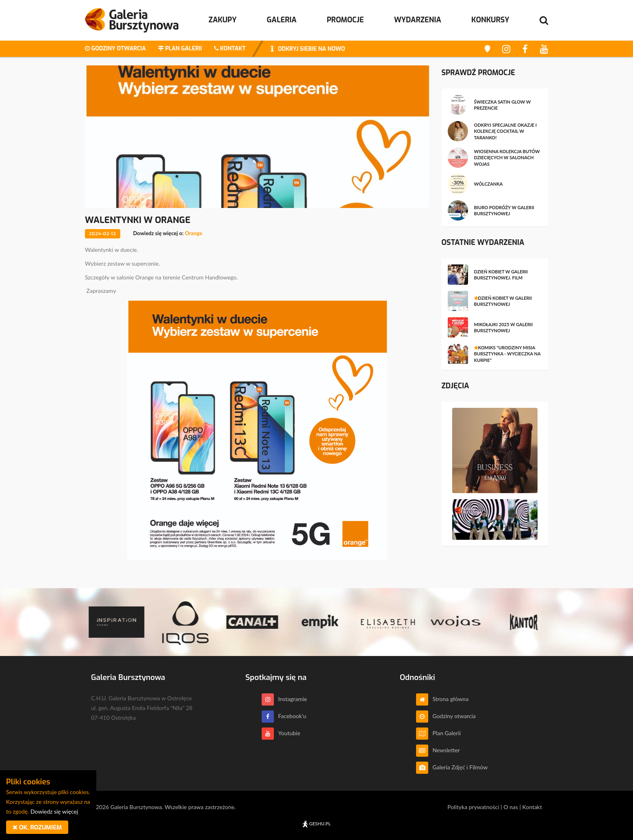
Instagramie (284, 699)
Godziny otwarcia (446, 716)
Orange (194, 233)
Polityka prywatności (473, 807)
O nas (511, 807)
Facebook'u (284, 716)
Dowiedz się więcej (54, 811)
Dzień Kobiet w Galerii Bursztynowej (503, 301)
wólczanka (489, 184)
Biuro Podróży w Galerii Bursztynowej (504, 210)
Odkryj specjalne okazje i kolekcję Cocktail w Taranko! (506, 131)
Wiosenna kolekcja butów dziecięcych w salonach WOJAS (507, 158)
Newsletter (438, 750)
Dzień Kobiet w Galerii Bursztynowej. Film (501, 275)
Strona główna (442, 699)
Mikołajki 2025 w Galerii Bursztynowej (504, 327)
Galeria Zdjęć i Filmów (452, 767)
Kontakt (532, 807)
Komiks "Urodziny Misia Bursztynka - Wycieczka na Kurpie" (507, 354)
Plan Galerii (438, 733)
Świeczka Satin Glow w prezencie (503, 105)
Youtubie (281, 733)
